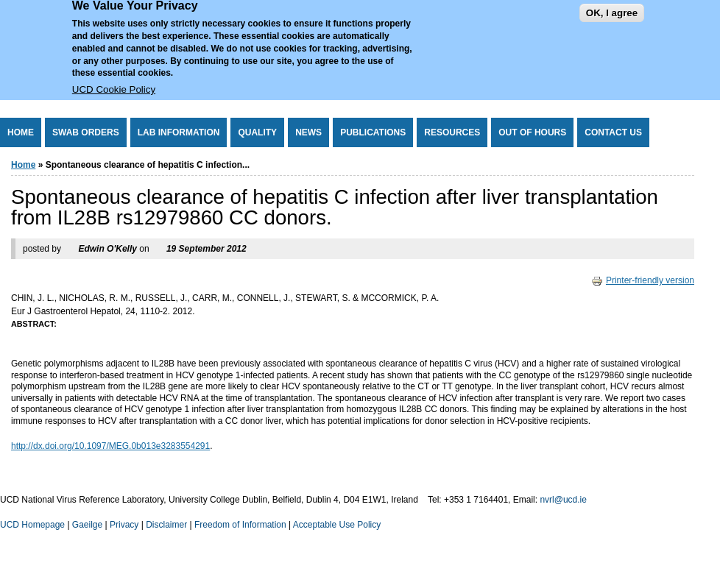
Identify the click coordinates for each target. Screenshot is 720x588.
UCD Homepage (32, 525)
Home (21, 132)
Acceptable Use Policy (337, 525)
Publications (373, 132)
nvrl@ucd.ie (563, 500)
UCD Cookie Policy (114, 80)
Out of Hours (532, 132)
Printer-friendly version (643, 280)
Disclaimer (166, 525)
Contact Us (613, 132)
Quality (257, 132)
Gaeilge (87, 525)
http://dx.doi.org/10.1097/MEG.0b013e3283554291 (110, 446)
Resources (452, 132)
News (308, 132)
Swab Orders (86, 132)
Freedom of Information (240, 525)
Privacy (124, 525)
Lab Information (179, 132)
